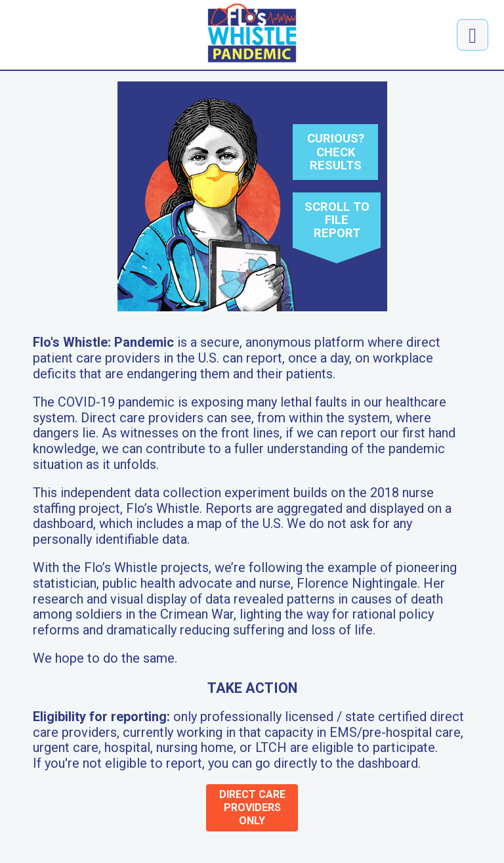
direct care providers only (252, 808)
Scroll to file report (337, 220)
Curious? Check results (336, 151)
